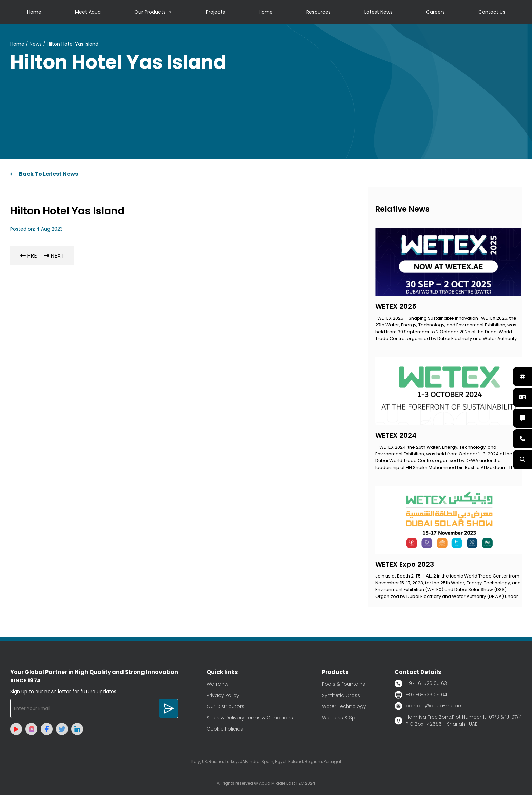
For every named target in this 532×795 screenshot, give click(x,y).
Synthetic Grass (341, 695)
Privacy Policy (223, 695)
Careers (435, 12)
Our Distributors (225, 706)
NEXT (54, 256)
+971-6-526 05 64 (421, 695)
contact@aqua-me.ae (428, 706)
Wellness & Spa (340, 718)
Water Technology (344, 706)
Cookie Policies (225, 729)
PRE (29, 256)
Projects (215, 12)
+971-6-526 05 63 (421, 684)
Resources (319, 12)
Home (34, 12)
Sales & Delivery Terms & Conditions (250, 718)
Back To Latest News (44, 174)
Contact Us (492, 12)
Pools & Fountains (344, 684)
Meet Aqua (88, 12)
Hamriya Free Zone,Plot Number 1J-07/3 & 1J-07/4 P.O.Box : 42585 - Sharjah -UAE (458, 721)
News (36, 44)
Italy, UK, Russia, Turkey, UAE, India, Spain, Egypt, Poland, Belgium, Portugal (266, 762)
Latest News (378, 12)
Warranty (218, 684)
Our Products (153, 12)
